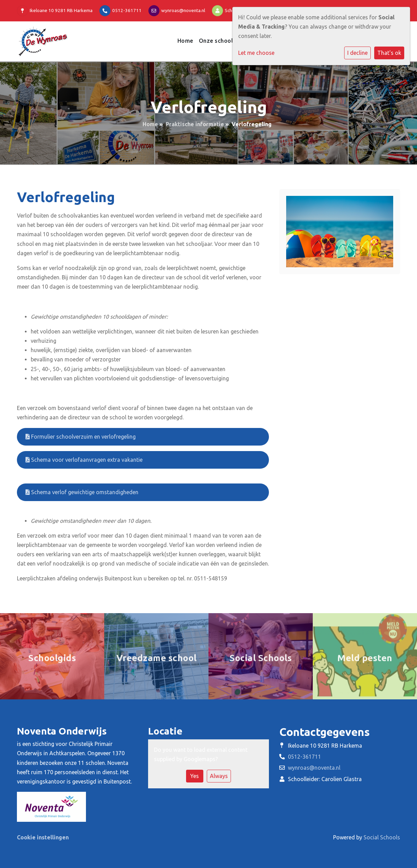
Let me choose (256, 53)
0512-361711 (127, 10)
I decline (357, 53)
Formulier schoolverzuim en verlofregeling (81, 437)
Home (185, 41)
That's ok (389, 53)
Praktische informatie (195, 124)
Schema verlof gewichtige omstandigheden (82, 492)
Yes (195, 776)
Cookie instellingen (43, 837)
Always (219, 776)
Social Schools (382, 837)
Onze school (217, 41)
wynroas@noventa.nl (183, 10)
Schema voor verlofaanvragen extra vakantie (84, 460)
